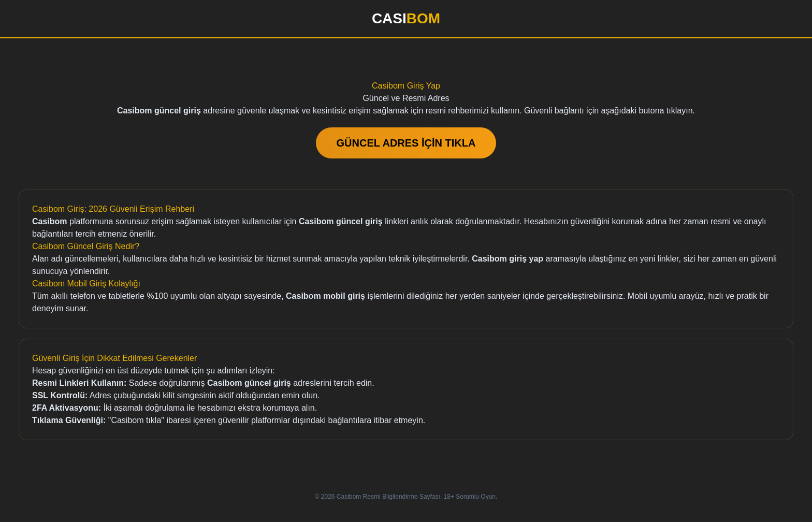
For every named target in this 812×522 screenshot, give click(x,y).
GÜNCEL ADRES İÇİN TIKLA (406, 143)
